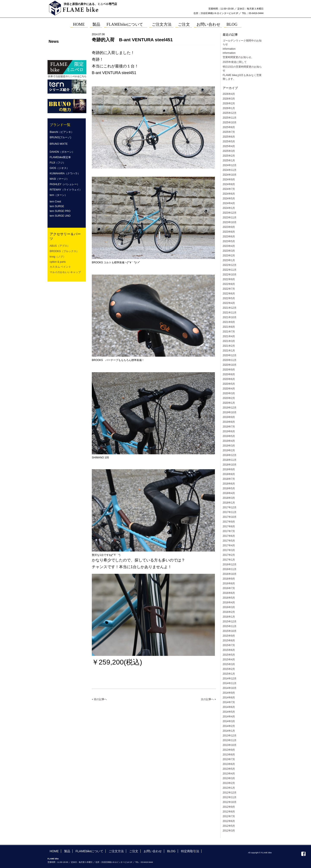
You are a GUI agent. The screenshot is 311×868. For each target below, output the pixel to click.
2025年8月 (229, 127)
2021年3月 (229, 341)
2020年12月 (230, 355)
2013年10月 (230, 745)
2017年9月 (229, 522)
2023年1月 (229, 260)
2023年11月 (230, 218)
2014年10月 (230, 688)
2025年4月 (229, 146)
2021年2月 (229, 346)
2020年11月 (230, 360)
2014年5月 (229, 712)
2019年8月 (229, 422)
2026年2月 (229, 103)
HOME (54, 851)
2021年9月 (229, 322)
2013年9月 (229, 750)
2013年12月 (230, 736)
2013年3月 (229, 778)
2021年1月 (229, 351)
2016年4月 (229, 603)
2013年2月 (229, 783)
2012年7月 (229, 816)
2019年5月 (229, 436)
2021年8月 (229, 327)
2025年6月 (229, 137)
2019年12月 (230, 408)
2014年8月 (229, 698)
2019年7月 (229, 427)
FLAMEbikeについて (89, 851)
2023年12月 (230, 213)
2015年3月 (229, 664)
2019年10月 (230, 412)
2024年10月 (230, 175)
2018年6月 (229, 484)
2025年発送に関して (235, 62)
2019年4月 (229, 441)
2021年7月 (229, 332)
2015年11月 (230, 626)
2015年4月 (229, 660)
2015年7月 (229, 645)
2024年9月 (229, 180)
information (229, 49)
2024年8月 (229, 184)
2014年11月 (230, 683)
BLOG (171, 851)
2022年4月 (229, 303)
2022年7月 (229, 289)
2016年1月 (229, 617)
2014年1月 (229, 731)
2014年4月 (229, 717)
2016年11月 (230, 569)
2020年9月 (229, 370)
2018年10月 (230, 465)
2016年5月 (229, 598)
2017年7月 (229, 531)
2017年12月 (230, 507)
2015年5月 (229, 655)
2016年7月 (229, 588)
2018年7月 (229, 479)
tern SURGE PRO (60, 211)
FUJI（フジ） (58, 163)
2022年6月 (229, 294)
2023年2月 (229, 256)
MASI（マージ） (59, 179)
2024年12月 (230, 165)
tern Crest (55, 202)
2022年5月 (229, 298)
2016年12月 (230, 564)
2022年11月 (230, 270)
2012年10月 (230, 802)
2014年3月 (229, 721)
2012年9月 (229, 807)
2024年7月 (229, 189)
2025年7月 (229, 132)
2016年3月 (229, 607)
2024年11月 (230, 170)
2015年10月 (230, 631)
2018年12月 (230, 455)
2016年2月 (229, 612)
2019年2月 (229, 450)
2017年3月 (229, 550)
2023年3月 (229, 251)
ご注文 (134, 851)
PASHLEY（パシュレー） (65, 184)
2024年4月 (229, 203)
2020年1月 (229, 403)
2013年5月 (229, 769)
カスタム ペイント (60, 267)
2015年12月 (230, 622)
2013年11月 (230, 740)
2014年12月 (230, 679)
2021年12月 (230, 308)
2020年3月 (229, 393)
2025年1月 (229, 161)
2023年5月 (229, 241)
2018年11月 (230, 460)
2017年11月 (230, 512)
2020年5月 (229, 384)
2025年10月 (230, 122)
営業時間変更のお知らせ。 (238, 57)
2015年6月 (229, 650)
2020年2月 (229, 398)
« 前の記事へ (99, 699)
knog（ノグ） (58, 257)
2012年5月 (229, 826)
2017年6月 (229, 536)
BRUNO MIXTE (59, 144)
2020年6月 (229, 379)
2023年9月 (229, 227)
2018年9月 (229, 469)
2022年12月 (230, 265)
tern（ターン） (58, 195)
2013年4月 (229, 774)
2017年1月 (229, 560)
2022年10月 (230, 275)
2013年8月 (229, 755)
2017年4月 (229, 545)
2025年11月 (230, 118)
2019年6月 (229, 431)
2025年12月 (230, 113)
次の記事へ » (208, 699)
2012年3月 (229, 831)
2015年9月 (229, 636)
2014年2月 (229, 726)
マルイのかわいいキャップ (65, 272)
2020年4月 (229, 389)
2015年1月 (229, 674)
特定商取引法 (190, 851)
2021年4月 (229, 336)
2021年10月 (230, 317)
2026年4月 (229, 94)
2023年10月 (230, 222)
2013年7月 (229, 759)
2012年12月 (230, 793)
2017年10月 (230, 517)
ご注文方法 (116, 851)
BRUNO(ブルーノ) (60, 137)
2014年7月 (229, 702)
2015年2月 (229, 669)
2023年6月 (229, 237)
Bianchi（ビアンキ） (62, 132)
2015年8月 (229, 641)
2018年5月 (229, 488)
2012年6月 (229, 821)
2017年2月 (229, 555)
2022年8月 (229, 284)
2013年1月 (229, 788)
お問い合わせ (153, 851)
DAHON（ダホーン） (62, 152)
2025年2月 (229, 156)
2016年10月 (230, 574)
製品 (67, 851)
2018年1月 (229, 503)
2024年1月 (229, 208)
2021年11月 (230, 313)
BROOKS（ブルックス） (64, 251)
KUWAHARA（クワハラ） (65, 173)
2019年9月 (229, 417)
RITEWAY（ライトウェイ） (66, 190)
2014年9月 (229, 693)
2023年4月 (229, 246)
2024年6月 (229, 194)
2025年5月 (229, 141)
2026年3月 (229, 99)
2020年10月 (230, 365)
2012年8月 (229, 812)
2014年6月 (229, 707)
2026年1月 (229, 108)
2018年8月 (229, 474)
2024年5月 (229, 199)
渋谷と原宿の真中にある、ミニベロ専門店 (90, 4)
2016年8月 (229, 583)
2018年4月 (229, 493)
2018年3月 (229, 498)
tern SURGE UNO (60, 216)
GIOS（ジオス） (59, 168)
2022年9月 (229, 279)
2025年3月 (229, 151)
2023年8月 (229, 232)
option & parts (58, 262)
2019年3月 (229, 446)
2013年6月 (229, 764)
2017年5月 (229, 541)
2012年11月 (230, 797)
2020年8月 (229, 374)
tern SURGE (57, 206)
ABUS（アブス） (60, 246)
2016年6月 (229, 593)
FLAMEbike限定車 (60, 157)
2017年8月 (229, 526)
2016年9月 (229, 579)
